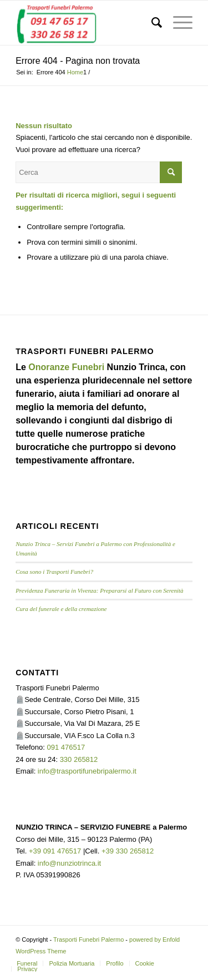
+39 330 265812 (128, 851)
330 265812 (79, 759)
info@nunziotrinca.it (69, 863)
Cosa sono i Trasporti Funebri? (54, 572)
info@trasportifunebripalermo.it (87, 771)
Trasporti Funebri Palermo (88, 939)
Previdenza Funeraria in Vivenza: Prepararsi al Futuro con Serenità (100, 590)
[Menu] (177, 23)
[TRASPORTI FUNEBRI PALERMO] (86, 23)
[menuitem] (151, 23)
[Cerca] (151, 23)
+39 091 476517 (55, 851)
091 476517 (66, 747)
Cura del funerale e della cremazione (61, 609)
